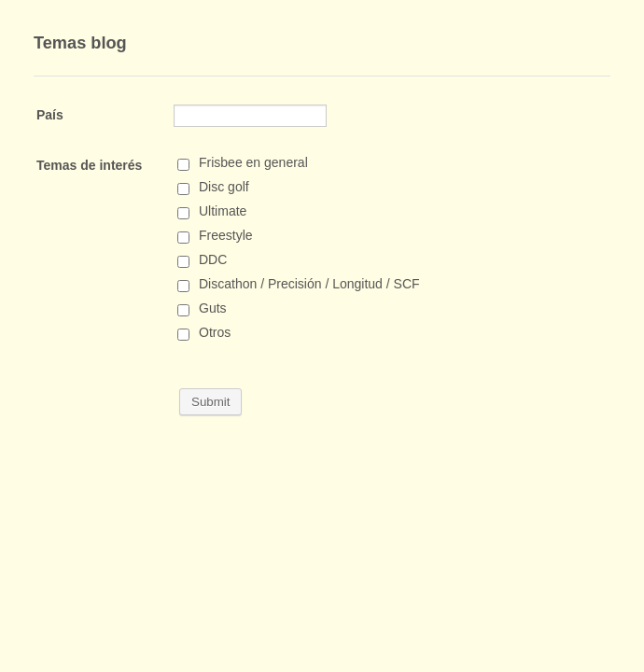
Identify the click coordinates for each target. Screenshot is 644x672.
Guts (213, 308)
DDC (213, 259)
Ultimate (223, 211)
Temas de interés (89, 165)
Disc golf (224, 187)
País (50, 115)
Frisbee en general (253, 162)
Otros (215, 332)
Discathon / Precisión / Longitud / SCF (309, 284)
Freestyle (226, 235)
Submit (210, 402)
